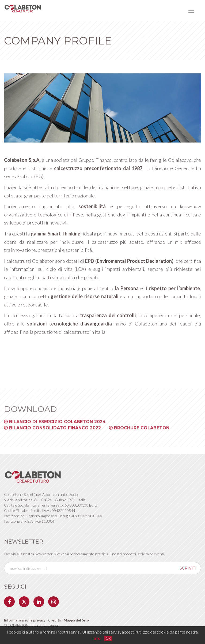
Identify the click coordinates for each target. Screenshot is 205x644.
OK (108, 638)
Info (97, 638)
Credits (55, 620)
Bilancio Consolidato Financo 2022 (52, 431)
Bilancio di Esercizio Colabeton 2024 (55, 425)
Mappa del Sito (76, 620)
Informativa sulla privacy (25, 620)
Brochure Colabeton (139, 431)
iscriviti (187, 568)
